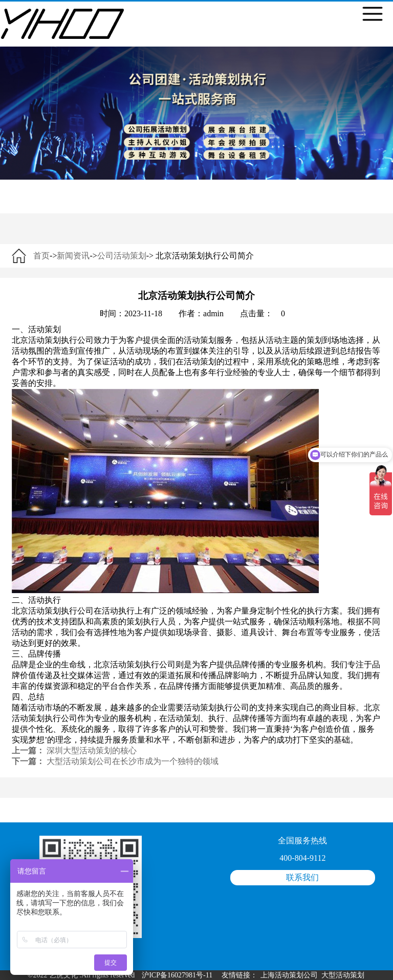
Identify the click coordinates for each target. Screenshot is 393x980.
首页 (41, 256)
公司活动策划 (122, 256)
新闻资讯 (73, 256)
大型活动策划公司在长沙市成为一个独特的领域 (133, 761)
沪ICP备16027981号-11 (177, 975)
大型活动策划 (343, 975)
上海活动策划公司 (289, 975)
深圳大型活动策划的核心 (92, 750)
